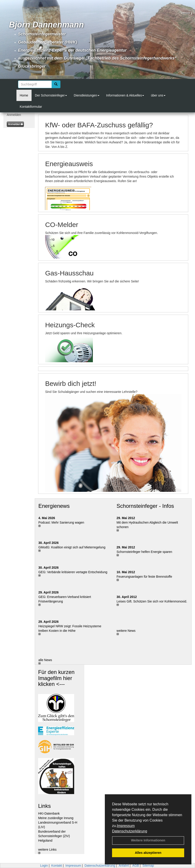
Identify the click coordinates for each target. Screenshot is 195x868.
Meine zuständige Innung (56, 818)
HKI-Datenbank (49, 813)
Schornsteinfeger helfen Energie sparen (144, 552)
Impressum (126, 826)
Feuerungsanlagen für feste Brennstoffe (144, 577)
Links (44, 806)
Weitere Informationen (148, 840)
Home (24, 95)
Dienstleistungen (87, 95)
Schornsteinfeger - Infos (145, 506)
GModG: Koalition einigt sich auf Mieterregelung (72, 547)
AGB (136, 866)
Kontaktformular (31, 107)
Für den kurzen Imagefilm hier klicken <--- (56, 678)
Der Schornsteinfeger (51, 95)
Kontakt (57, 866)
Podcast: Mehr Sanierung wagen (61, 522)
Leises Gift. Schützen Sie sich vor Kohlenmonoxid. (152, 601)
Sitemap (148, 866)
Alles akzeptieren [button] (148, 853)
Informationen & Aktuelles (125, 95)
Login (44, 866)
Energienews (54, 506)
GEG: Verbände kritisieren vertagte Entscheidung (73, 572)
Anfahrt (124, 866)
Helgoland (45, 841)
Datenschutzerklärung (130, 831)
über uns (158, 95)
